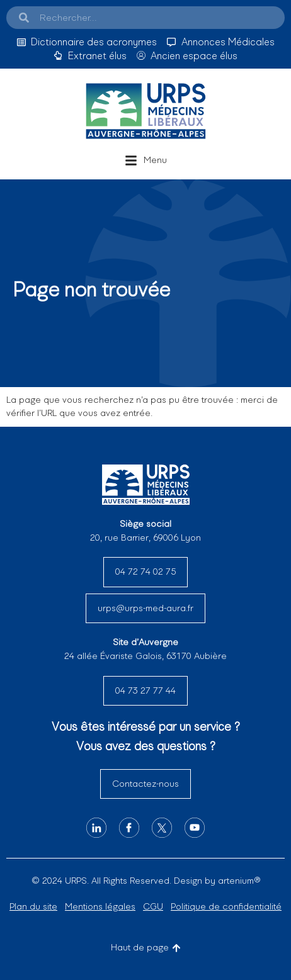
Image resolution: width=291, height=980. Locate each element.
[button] (146, 161)
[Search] (24, 18)
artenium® (239, 881)
